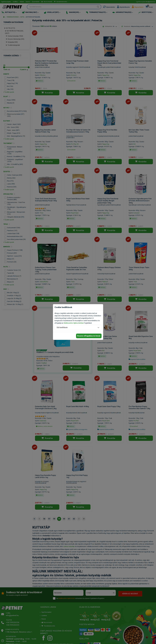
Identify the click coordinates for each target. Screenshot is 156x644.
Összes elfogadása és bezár (89, 336)
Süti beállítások (62, 327)
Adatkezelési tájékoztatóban (74, 323)
